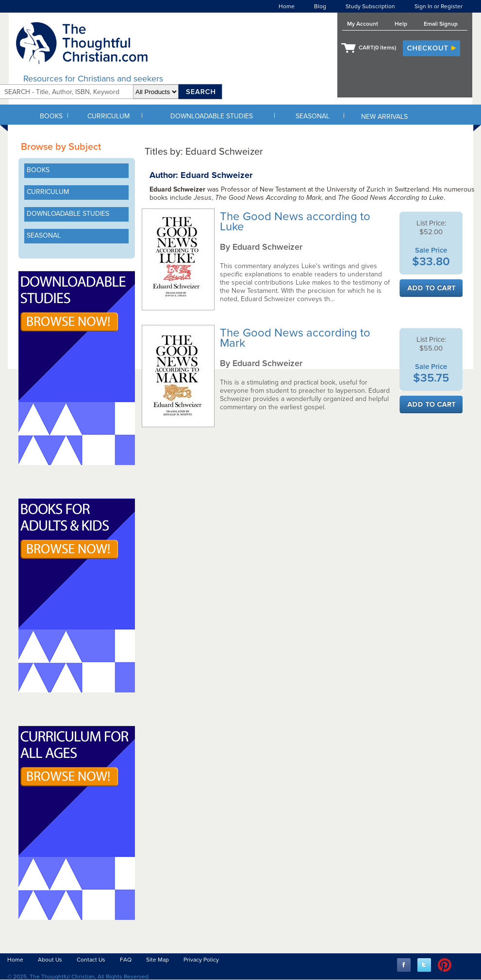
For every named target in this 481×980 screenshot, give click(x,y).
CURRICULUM (108, 116)
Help (401, 24)
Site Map (158, 960)
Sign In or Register (439, 6)
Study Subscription (370, 6)
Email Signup (441, 24)
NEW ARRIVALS (384, 117)
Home (287, 6)
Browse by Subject (61, 147)
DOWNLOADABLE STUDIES (212, 116)
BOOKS (51, 116)
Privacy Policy (201, 960)
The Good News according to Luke (295, 222)
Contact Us (91, 960)
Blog (320, 6)
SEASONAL (313, 116)
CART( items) (377, 48)
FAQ (126, 960)
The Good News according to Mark (295, 338)
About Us (50, 960)
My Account (363, 24)
